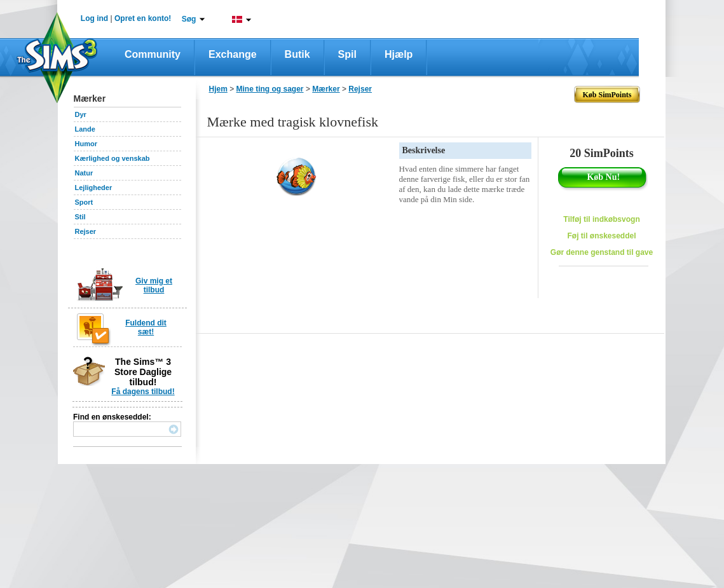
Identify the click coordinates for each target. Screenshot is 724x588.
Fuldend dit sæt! (146, 327)
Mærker (326, 89)
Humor (86, 144)
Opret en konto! (143, 18)
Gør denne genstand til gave (602, 252)
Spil (347, 54)
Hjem (218, 89)
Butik (297, 54)
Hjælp (399, 54)
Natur (84, 173)
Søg (189, 19)
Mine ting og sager (270, 89)
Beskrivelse (424, 150)
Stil (80, 217)
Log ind (94, 18)
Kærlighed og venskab (113, 158)
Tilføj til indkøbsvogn (601, 219)
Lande (85, 129)
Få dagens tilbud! (143, 392)
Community (153, 54)
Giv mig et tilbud (154, 285)
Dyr (81, 114)
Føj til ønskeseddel (601, 236)
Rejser (86, 231)
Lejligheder (94, 188)
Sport (84, 202)
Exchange (233, 54)
